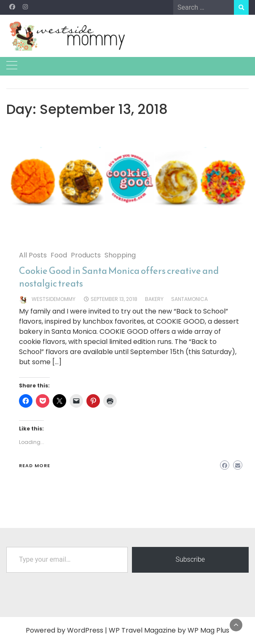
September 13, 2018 (114, 299)
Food (59, 255)
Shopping (120, 255)
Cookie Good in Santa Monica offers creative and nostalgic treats (119, 277)
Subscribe (190, 559)
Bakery (154, 299)
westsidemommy (54, 299)
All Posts (33, 255)
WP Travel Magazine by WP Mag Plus (169, 630)
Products (86, 255)
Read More (35, 465)
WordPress (85, 630)
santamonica (189, 299)
